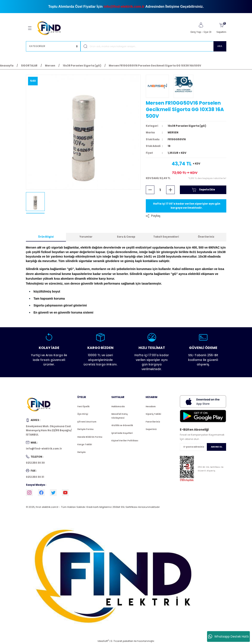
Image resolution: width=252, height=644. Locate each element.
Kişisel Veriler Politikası (125, 441)
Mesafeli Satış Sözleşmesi (119, 416)
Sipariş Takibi (153, 414)
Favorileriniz (153, 422)
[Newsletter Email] (203, 447)
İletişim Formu (85, 429)
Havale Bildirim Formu (90, 437)
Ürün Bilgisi (46, 237)
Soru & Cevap (126, 237)
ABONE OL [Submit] (217, 447)
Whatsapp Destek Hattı (228, 636)
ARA (220, 46)
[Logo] (51, 28)
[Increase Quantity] (170, 190)
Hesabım (151, 406)
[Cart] (221, 28)
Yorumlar (86, 237)
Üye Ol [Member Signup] (207, 32)
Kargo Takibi (85, 444)
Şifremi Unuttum (87, 422)
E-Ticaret (116, 641)
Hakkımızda (118, 406)
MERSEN (173, 133)
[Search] (153, 46)
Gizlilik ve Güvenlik (122, 425)
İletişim (81, 452)
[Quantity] (160, 190)
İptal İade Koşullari (122, 433)
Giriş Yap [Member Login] (196, 32)
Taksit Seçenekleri (166, 237)
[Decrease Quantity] (150, 190)
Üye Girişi (83, 414)
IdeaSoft (103, 641)
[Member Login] (201, 25)
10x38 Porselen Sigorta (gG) (187, 126)
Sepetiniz (151, 429)
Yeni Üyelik (83, 406)
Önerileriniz (206, 237)
